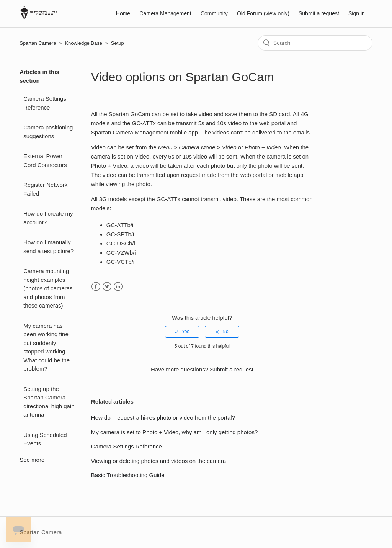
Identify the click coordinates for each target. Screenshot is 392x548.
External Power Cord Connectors (45, 160)
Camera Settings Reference (45, 103)
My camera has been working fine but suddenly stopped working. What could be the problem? (47, 347)
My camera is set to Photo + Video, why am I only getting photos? (174, 432)
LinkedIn (118, 287)
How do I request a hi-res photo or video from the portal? (163, 418)
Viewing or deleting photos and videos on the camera (158, 461)
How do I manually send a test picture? (48, 247)
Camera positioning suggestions (48, 132)
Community (214, 13)
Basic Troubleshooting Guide (128, 475)
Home (123, 13)
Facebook (96, 287)
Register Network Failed (45, 189)
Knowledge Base (83, 43)
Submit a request (319, 13)
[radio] (182, 332)
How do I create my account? (48, 218)
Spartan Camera (38, 43)
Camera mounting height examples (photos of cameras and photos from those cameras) (48, 288)
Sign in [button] (357, 13)
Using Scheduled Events (45, 439)
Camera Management (165, 13)
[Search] (315, 43)
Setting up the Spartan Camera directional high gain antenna (49, 402)
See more (32, 460)
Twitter (107, 287)
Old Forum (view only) (263, 13)
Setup (118, 43)
